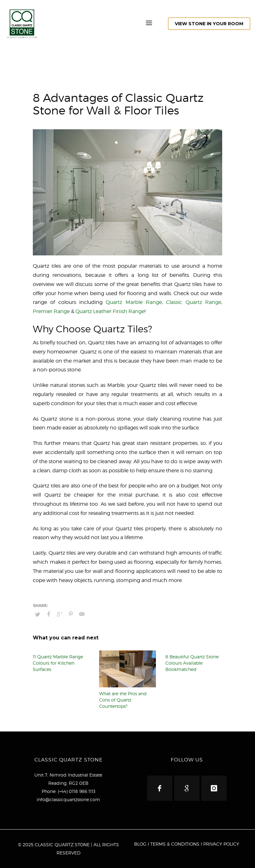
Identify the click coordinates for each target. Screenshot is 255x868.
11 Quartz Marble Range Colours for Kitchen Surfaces (58, 663)
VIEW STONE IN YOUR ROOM (209, 24)
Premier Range (51, 311)
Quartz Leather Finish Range (110, 311)
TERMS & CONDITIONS (175, 844)
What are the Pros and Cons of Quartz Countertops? (123, 700)
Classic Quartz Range (194, 302)
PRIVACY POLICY (221, 844)
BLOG (140, 844)
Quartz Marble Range (134, 302)
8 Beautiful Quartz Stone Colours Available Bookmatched (192, 663)
